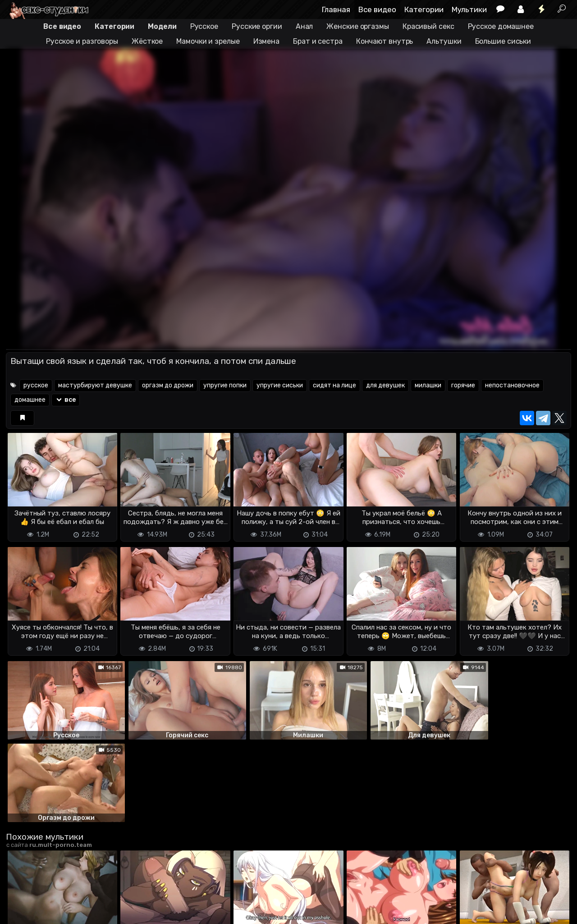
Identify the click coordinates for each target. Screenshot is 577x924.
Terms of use (52, 902)
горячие (463, 385)
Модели (162, 26)
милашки (428, 385)
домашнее (30, 400)
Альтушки (444, 41)
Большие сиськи (503, 41)
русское (36, 385)
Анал (305, 26)
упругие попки (225, 385)
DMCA (20, 902)
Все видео (377, 9)
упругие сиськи (280, 385)
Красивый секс (428, 26)
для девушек (385, 385)
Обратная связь (100, 902)
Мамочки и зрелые (208, 41)
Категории (424, 9)
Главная (336, 9)
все (66, 400)
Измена (266, 41)
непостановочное (512, 385)
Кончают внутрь (385, 41)
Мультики (469, 9)
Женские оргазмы (358, 26)
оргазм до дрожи (168, 385)
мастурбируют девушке (95, 385)
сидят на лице (334, 385)
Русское (204, 26)
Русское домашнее (501, 26)
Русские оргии (257, 26)
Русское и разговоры (82, 41)
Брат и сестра (318, 41)
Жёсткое (147, 41)
